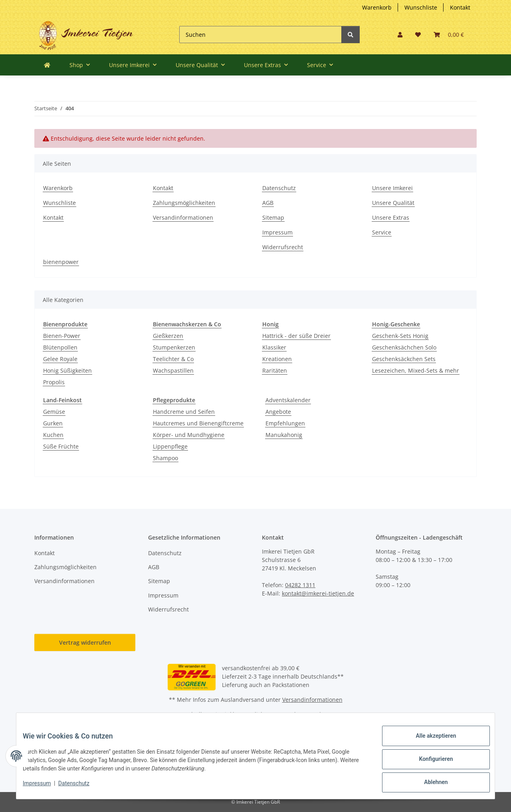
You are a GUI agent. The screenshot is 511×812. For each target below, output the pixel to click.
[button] (400, 35)
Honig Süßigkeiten (67, 370)
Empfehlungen (285, 423)
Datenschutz (279, 188)
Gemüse (54, 412)
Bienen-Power (62, 336)
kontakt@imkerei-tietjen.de (318, 593)
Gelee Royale (60, 359)
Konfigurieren (429, 763)
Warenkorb (377, 7)
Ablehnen (429, 784)
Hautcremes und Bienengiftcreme (198, 423)
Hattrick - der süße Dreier (296, 336)
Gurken (53, 423)
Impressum (277, 232)
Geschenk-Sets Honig (400, 336)
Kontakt (460, 7)
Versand (310, 714)
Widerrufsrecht (283, 247)
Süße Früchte (61, 446)
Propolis (54, 382)
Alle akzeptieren (429, 742)
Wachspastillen (173, 370)
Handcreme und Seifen (184, 412)
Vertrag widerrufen (85, 642)
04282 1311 (300, 585)
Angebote (278, 412)
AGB (268, 203)
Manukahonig (284, 435)
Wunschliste (421, 7)
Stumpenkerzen (174, 347)
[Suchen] (260, 35)
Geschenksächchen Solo (404, 347)
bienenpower (61, 262)
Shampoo (165, 458)
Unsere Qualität (393, 203)
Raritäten (275, 370)
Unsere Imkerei (392, 188)
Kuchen (53, 435)
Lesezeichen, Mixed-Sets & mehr (416, 370)
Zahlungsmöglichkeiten (184, 203)
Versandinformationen (183, 217)
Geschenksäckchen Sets (404, 359)
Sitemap (273, 217)
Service (382, 232)
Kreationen (277, 359)
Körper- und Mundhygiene (189, 435)
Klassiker (274, 347)
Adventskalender (288, 400)
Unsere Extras (391, 217)
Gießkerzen (168, 336)
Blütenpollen (60, 347)
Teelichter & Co (173, 359)
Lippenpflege (170, 446)
